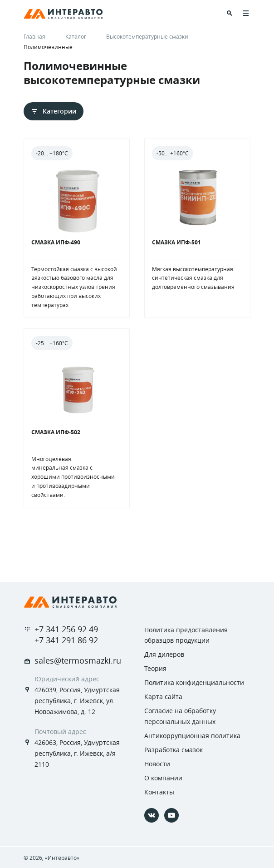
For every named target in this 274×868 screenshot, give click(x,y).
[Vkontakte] (152, 815)
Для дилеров (164, 654)
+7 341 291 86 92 (66, 640)
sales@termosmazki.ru (78, 660)
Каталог (76, 36)
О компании (163, 778)
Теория (155, 668)
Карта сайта (163, 697)
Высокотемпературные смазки (147, 36)
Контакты (159, 792)
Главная (34, 36)
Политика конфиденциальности (194, 682)
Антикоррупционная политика (192, 736)
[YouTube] (171, 815)
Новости (157, 764)
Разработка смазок (174, 750)
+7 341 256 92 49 (66, 629)
